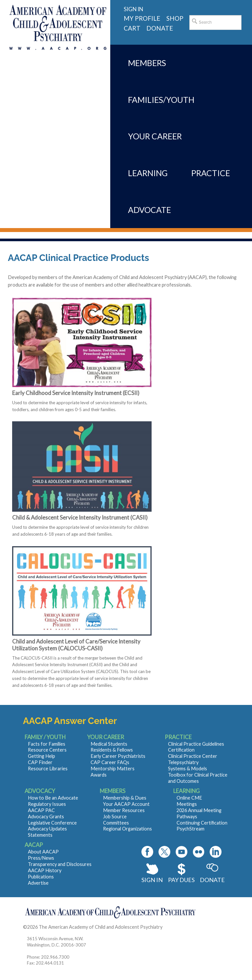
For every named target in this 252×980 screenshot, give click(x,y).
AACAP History (45, 870)
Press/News (41, 858)
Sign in (133, 9)
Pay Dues (181, 880)
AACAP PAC (41, 810)
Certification (181, 750)
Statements (40, 835)
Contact (172, 927)
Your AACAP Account (126, 804)
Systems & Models (188, 769)
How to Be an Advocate (53, 798)
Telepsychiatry (183, 762)
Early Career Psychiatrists (118, 756)
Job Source (115, 817)
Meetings (187, 804)
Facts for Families (47, 744)
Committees (116, 823)
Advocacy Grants (46, 817)
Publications (41, 877)
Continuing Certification (202, 823)
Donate (212, 880)
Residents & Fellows (112, 750)
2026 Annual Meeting (199, 810)
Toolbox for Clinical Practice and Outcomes (198, 778)
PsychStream (190, 829)
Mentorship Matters (113, 769)
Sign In (152, 880)
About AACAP (43, 852)
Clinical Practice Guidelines (196, 744)
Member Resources (124, 810)
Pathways (187, 817)
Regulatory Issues (47, 804)
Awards (99, 775)
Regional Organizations (127, 829)
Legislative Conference (52, 823)
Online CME (189, 798)
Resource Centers (47, 750)
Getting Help (42, 756)
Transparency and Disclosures (60, 864)
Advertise (38, 883)
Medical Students (109, 744)
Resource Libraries (48, 769)
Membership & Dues (125, 798)
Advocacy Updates (47, 829)
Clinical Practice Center (193, 756)
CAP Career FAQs (110, 762)
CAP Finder (40, 762)
